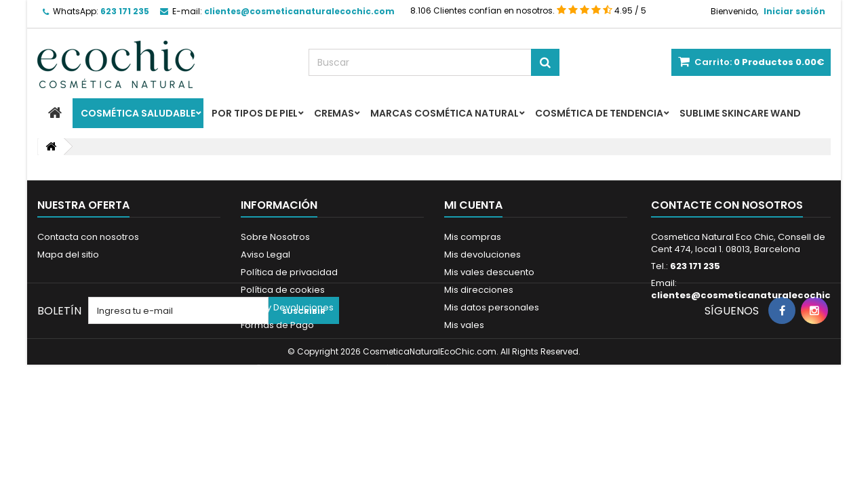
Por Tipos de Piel (255, 113)
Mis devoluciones (482, 255)
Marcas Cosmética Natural (445, 113)
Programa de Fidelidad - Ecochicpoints (327, 360)
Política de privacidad (289, 272)
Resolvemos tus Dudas (291, 343)
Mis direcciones (479, 290)
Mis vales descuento (489, 272)
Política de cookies (283, 290)
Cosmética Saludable (138, 113)
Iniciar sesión (794, 11)
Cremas (334, 113)
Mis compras (473, 237)
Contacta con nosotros (88, 237)
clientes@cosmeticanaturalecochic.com (753, 295)
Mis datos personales (492, 307)
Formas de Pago (277, 325)
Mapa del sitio (68, 255)
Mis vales (464, 325)
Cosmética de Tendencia (599, 113)
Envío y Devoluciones (287, 307)
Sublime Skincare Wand (740, 113)
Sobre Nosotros (275, 237)
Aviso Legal (265, 255)
